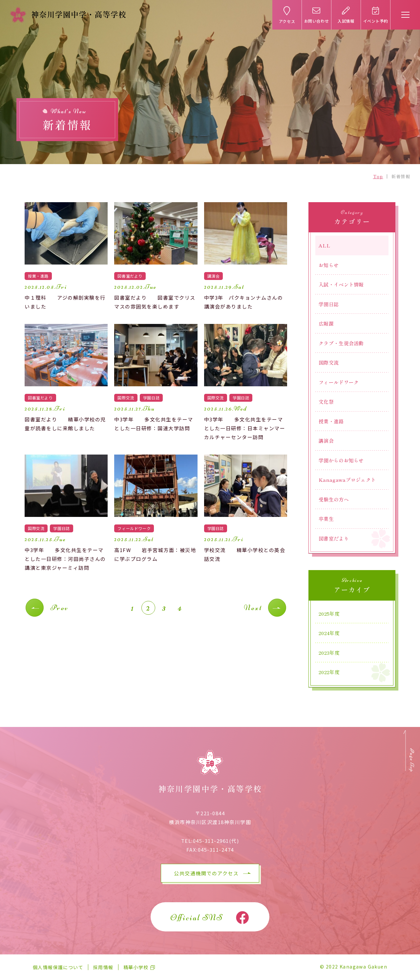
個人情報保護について (58, 967)
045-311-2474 (216, 850)
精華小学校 (136, 967)
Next (253, 608)
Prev (59, 608)
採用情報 (103, 967)
